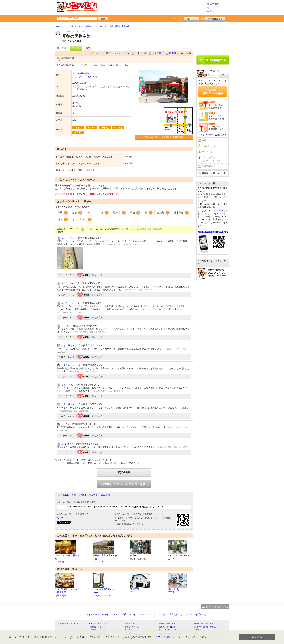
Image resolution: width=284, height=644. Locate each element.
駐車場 (119, 213)
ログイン (191, 18)
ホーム (212, 11)
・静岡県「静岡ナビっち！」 (169, 623)
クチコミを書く (103, 53)
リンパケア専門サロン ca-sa (104, 591)
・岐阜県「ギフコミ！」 (167, 627)
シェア (60, 518)
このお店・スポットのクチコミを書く (124, 484)
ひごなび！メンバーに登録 (210, 210)
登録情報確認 (208, 166)
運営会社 (174, 614)
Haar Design (174, 589)
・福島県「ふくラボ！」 (99, 627)
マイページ (207, 152)
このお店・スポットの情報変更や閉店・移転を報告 (85, 495)
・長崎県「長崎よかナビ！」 (204, 623)
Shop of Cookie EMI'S (179, 556)
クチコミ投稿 (120, 614)
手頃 (135, 213)
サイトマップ (93, 614)
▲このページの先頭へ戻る (215, 607)
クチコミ (76, 48)
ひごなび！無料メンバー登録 (213, 92)
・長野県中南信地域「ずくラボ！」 (206, 627)
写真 (88, 48)
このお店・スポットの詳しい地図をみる (164, 137)
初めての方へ (215, 4)
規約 (164, 614)
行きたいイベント (210, 146)
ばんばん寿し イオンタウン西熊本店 (67, 591)
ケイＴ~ (65, 238)
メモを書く (158, 53)
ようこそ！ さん (173, 18)
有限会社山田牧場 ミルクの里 (105, 557)
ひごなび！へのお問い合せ (194, 614)
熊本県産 (181, 213)
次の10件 (124, 472)
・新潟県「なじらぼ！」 (133, 627)
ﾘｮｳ (63, 424)
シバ (64, 326)
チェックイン (123, 53)
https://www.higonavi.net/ (213, 232)
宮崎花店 (135, 589)
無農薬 (163, 213)
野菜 (63, 213)
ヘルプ (212, 7)
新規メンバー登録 (213, 18)
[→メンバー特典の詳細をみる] (213, 135)
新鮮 (77, 213)
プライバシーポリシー (140, 614)
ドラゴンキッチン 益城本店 (67, 557)
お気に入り (141, 53)
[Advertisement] (152, 7)
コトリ (65, 385)
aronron (65, 444)
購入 (63, 220)
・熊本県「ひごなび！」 (133, 623)
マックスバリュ (98, 213)
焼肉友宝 (135, 556)
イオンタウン (82, 220)
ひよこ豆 (66, 345)
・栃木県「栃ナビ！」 (98, 623)
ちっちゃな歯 (92, 229)
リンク (156, 614)
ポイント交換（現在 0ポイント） (211, 159)
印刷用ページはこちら (180, 53)
